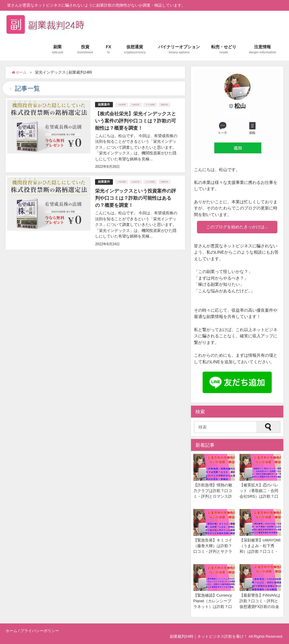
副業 (58, 49)
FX (109, 49)
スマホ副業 (150, 105)
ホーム (11, 631)
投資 (85, 49)
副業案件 (104, 104)
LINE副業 (122, 105)
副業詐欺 (164, 105)
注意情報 (262, 49)
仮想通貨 (135, 49)
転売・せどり (224, 49)
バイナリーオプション (179, 49)
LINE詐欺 (136, 105)
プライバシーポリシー (40, 631)
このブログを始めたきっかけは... (237, 227)
